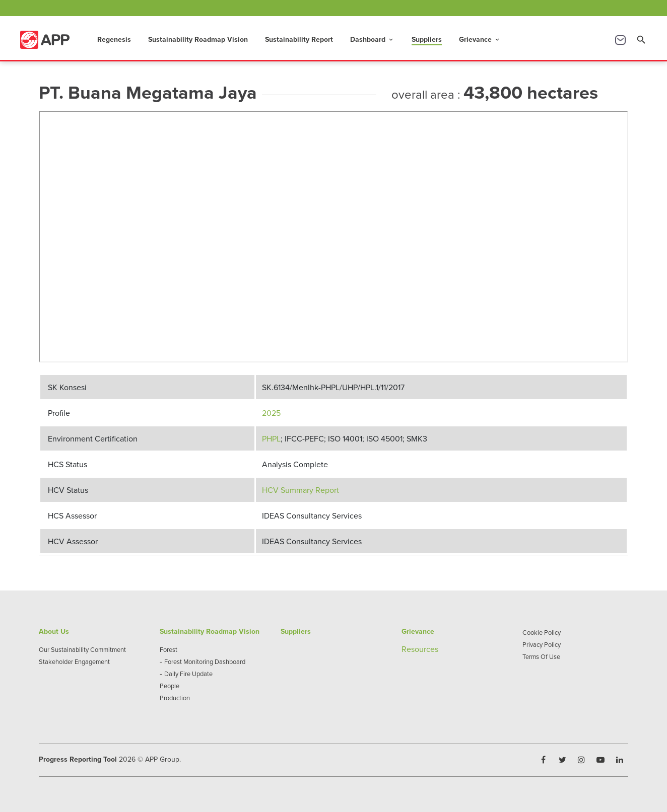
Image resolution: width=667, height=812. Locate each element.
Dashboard (372, 39)
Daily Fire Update (188, 674)
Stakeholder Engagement (74, 661)
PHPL (271, 438)
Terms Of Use (541, 656)
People (170, 686)
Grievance (480, 39)
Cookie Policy (542, 632)
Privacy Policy (542, 644)
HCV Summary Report (301, 490)
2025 (271, 413)
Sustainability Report (299, 39)
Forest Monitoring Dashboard (205, 661)
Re (406, 649)
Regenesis (114, 39)
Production (175, 698)
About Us (54, 631)
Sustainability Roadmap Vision (198, 39)
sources (425, 649)
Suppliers (427, 39)
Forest (169, 649)
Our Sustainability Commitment (82, 649)
